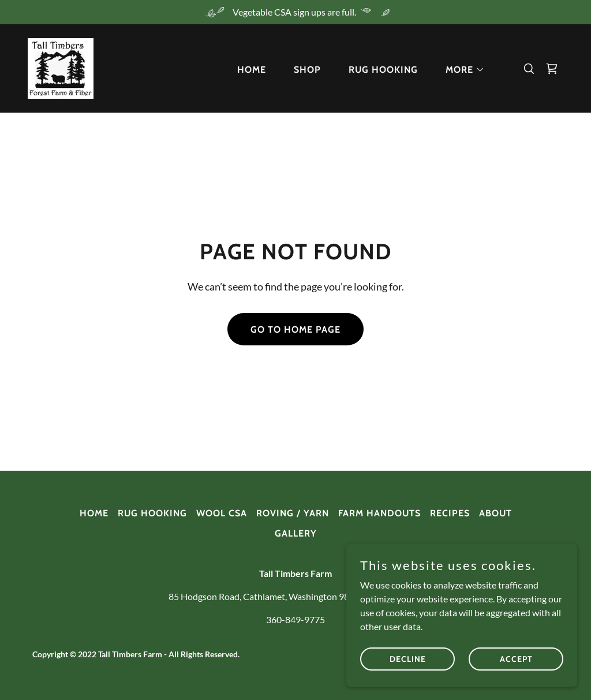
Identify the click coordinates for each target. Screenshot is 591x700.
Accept (516, 675)
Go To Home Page (295, 329)
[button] (461, 70)
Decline (408, 675)
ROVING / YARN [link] (293, 513)
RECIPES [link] (450, 513)
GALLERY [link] (296, 533)
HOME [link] (252, 70)
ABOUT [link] (495, 513)
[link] (61, 67)
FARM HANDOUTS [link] (379, 513)
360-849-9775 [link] (295, 619)
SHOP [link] (307, 70)
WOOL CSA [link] (222, 513)
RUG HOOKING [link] (383, 70)
